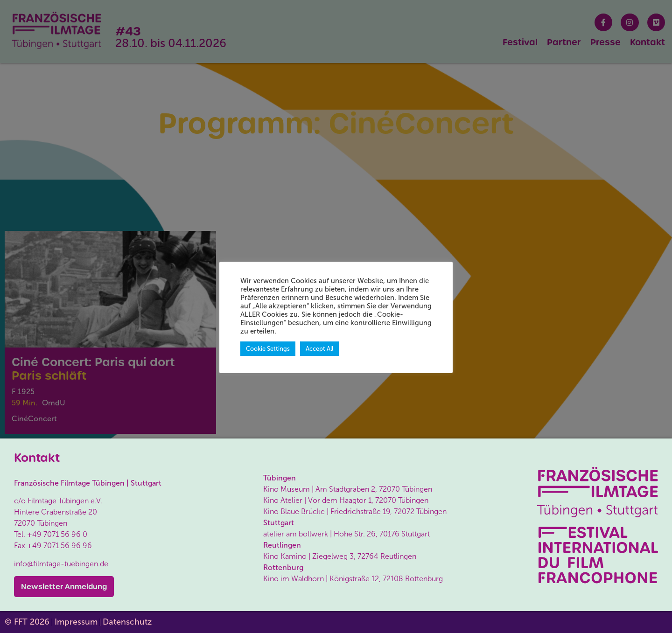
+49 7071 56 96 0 (57, 534)
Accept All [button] (319, 349)
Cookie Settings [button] (268, 349)
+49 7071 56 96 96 (59, 546)
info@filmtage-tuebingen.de (61, 564)
